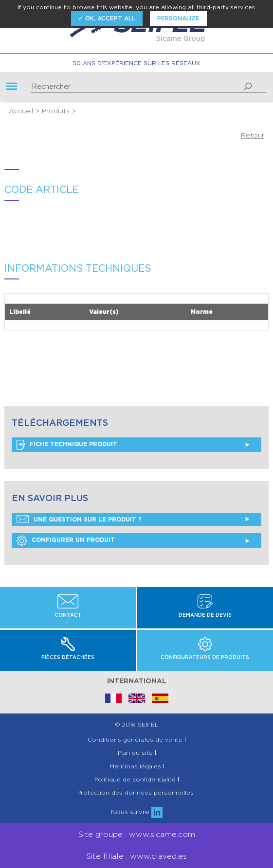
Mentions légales (135, 766)
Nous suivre (137, 812)
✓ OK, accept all (107, 18)
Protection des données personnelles (136, 793)
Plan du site (135, 753)
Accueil (21, 111)
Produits (56, 111)
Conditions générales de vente (135, 740)
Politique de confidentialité (135, 780)
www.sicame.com (162, 834)
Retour (253, 135)
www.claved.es (158, 856)
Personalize (178, 18)
